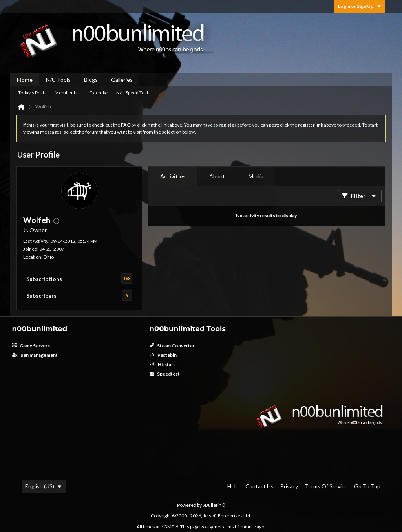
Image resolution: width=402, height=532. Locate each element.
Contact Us (259, 486)
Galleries (122, 80)
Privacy (289, 486)
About (217, 176)
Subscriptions (44, 279)
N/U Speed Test (132, 93)
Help (233, 486)
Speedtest (165, 374)
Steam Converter (172, 346)
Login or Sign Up (360, 6)
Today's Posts (32, 93)
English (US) (44, 486)
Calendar (99, 93)
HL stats (163, 364)
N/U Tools (58, 80)
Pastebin (163, 355)
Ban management (35, 355)
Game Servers (31, 346)
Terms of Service (326, 486)
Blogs (91, 80)
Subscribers (41, 296)
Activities (173, 176)
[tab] (173, 176)
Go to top (367, 486)
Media (256, 176)
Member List (68, 93)
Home (25, 80)
